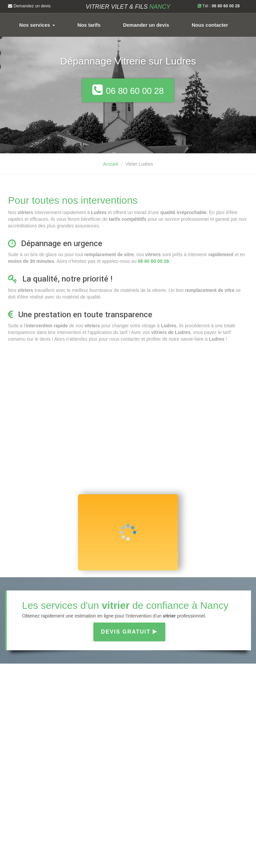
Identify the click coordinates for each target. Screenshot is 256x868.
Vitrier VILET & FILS (128, 7)
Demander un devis (146, 25)
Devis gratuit (129, 632)
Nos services (37, 25)
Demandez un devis (29, 6)
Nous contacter (210, 25)
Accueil (110, 164)
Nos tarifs (89, 25)
